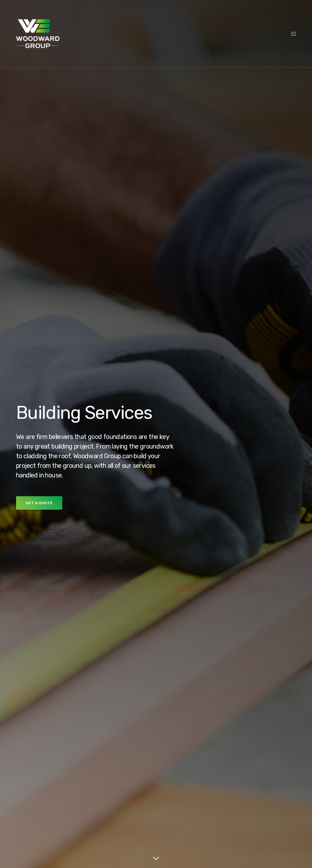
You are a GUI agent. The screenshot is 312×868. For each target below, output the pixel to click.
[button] (39, 505)
